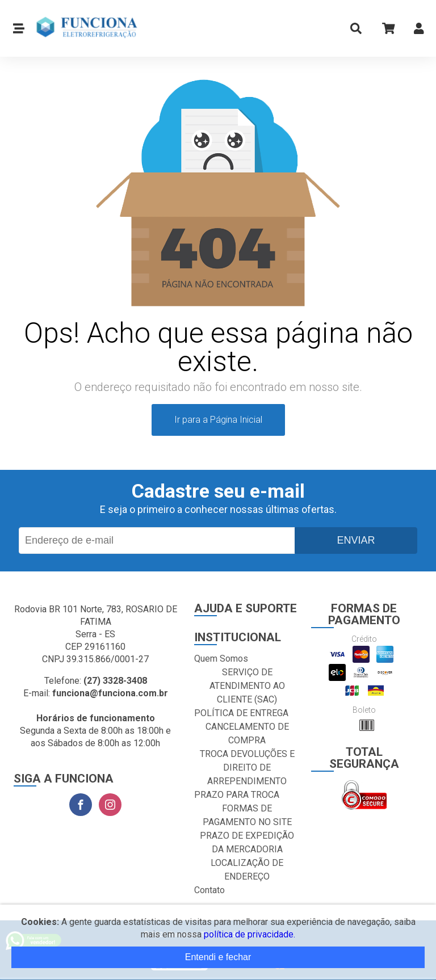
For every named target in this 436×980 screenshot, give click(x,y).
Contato (209, 890)
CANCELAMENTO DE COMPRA (247, 733)
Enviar (356, 540)
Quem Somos (221, 659)
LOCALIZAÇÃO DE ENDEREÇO (247, 870)
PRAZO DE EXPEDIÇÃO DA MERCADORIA (247, 842)
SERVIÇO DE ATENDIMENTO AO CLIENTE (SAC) (247, 686)
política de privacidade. (250, 934)
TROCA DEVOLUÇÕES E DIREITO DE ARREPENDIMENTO (247, 767)
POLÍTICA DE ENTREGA (241, 713)
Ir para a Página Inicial (218, 420)
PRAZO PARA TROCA (237, 795)
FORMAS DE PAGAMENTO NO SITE (247, 815)
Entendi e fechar (218, 957)
